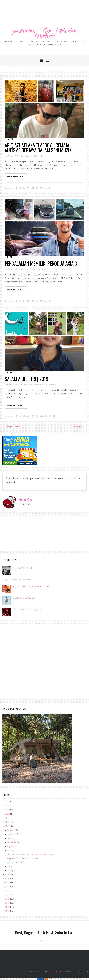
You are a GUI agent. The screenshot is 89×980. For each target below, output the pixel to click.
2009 (7, 911)
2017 (7, 879)
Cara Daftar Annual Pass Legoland (26, 610)
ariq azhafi (27, 156)
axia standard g (29, 269)
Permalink (40, 156)
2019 (7, 826)
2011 (7, 903)
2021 (7, 818)
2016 (7, 883)
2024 (7, 806)
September (11, 842)
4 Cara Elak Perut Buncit (22, 568)
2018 (7, 875)
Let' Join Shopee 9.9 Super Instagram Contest (31, 586)
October (10, 838)
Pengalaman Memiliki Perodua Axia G (41, 263)
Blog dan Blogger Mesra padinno (17, 580)
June (9, 851)
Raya (25, 385)
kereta (38, 269)
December (11, 830)
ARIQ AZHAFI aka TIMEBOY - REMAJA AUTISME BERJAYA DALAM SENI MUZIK (38, 148)
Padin (10, 156)
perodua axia (47, 269)
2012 (7, 899)
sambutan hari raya (35, 385)
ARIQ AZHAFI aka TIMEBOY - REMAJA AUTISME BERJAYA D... (32, 855)
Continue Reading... (16, 177)
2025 (7, 802)
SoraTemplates (84, 971)
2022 (7, 814)
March (10, 866)
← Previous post (12, 427)
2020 (7, 822)
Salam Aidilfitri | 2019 (26, 379)
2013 (7, 895)
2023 (7, 810)
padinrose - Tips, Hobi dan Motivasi (44, 34)
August (10, 846)
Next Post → (79, 427)
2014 (7, 891)
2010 (7, 907)
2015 (7, 887)
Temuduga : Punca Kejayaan (24, 598)
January (10, 871)
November (11, 834)
